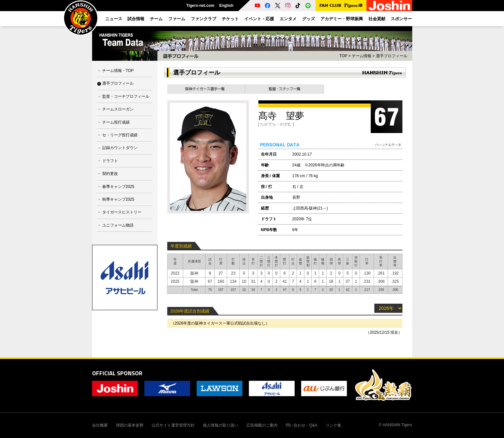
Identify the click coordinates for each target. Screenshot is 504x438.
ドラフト (110, 161)
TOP (343, 56)
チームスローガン (118, 109)
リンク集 (333, 425)
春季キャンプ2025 (118, 187)
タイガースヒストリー (122, 212)
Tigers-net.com (200, 6)
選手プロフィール (118, 83)
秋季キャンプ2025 (118, 199)
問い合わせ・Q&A (302, 425)
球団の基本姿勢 (130, 425)
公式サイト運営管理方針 (173, 425)
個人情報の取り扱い (220, 425)
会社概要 (100, 425)
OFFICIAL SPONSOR (117, 373)
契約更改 (110, 174)
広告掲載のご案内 (262, 425)
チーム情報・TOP (118, 71)
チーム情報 (362, 56)
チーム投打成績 (116, 122)
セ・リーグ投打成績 (120, 135)
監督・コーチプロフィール (126, 96)
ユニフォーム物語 (118, 225)
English (226, 6)
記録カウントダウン (120, 148)
